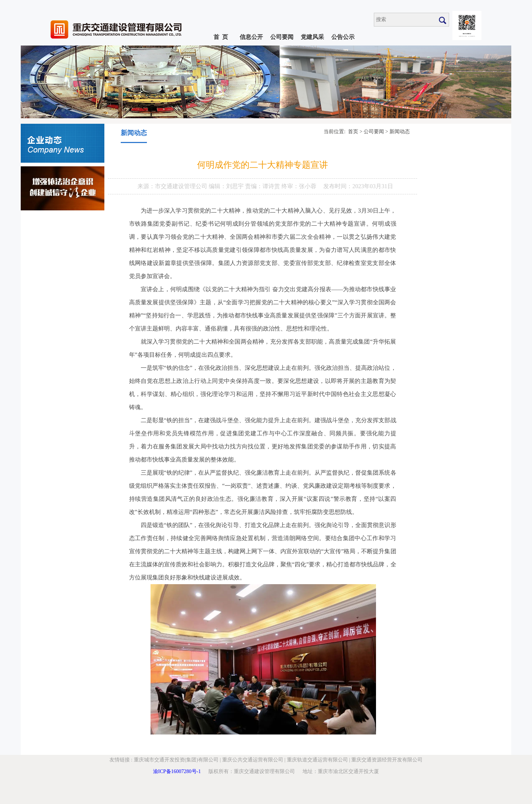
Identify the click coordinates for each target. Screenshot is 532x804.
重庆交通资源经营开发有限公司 (387, 760)
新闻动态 (400, 132)
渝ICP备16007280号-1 (177, 771)
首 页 (221, 37)
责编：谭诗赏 (263, 186)
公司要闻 (282, 37)
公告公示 (343, 37)
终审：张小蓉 (299, 186)
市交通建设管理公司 (182, 186)
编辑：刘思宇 (227, 186)
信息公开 (251, 37)
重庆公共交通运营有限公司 (253, 760)
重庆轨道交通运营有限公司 (317, 760)
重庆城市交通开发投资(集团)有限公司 (176, 760)
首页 (353, 132)
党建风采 (312, 37)
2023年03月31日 (373, 186)
